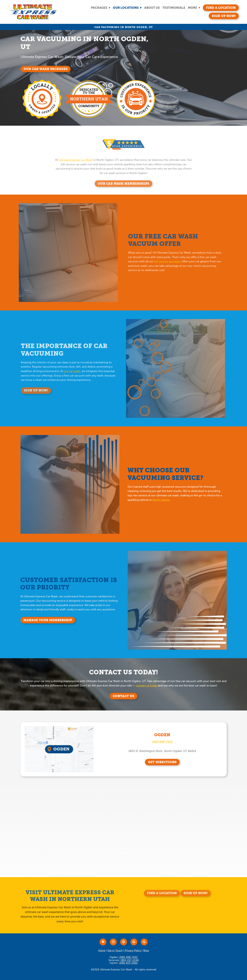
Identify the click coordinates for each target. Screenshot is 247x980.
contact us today (147, 686)
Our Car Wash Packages (46, 69)
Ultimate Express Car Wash (76, 165)
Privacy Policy (133, 951)
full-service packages (163, 261)
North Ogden (164, 500)
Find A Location (221, 8)
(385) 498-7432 (162, 742)
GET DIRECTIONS (162, 762)
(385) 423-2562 (128, 963)
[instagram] (113, 942)
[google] (124, 942)
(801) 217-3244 (130, 960)
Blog (146, 951)
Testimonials (174, 8)
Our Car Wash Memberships (123, 188)
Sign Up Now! (224, 16)
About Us (152, 8)
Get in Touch (115, 951)
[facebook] (103, 942)
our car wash (67, 371)
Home (102, 951)
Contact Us (123, 696)
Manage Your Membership (51, 620)
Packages (101, 8)
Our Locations (127, 8)
